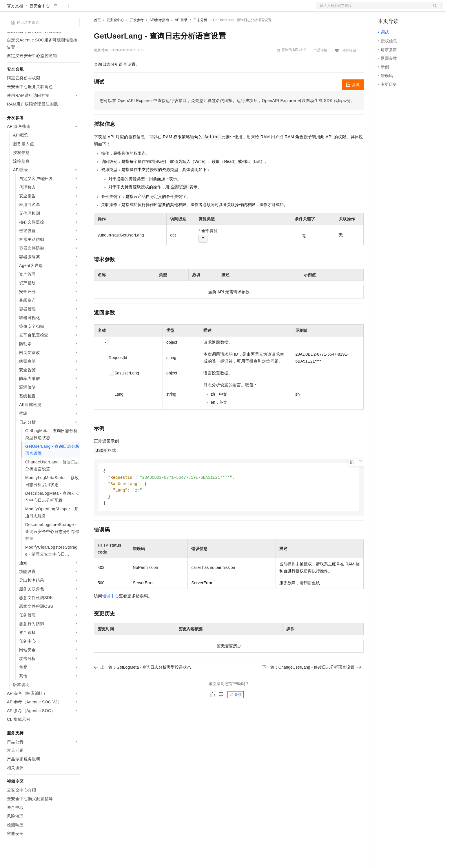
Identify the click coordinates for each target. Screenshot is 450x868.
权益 (111, 9)
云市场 (141, 9)
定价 (125, 9)
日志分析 (200, 39)
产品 (75, 9)
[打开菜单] (9, 9)
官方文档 (15, 24)
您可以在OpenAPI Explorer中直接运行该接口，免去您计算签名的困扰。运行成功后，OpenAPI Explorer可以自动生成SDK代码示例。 (227, 119)
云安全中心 (40, 24)
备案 (384, 9)
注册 (412, 9)
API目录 (181, 39)
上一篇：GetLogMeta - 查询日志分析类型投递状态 (143, 687)
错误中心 (111, 616)
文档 (372, 9)
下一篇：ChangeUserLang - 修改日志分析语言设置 (312, 687)
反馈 (236, 715)
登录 (433, 9)
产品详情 (320, 69)
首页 (97, 39)
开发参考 (137, 39)
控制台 (398, 9)
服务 (171, 9)
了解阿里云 (191, 9)
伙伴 (157, 9)
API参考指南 (159, 39)
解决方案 (93, 9)
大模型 (59, 9)
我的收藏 (349, 69)
